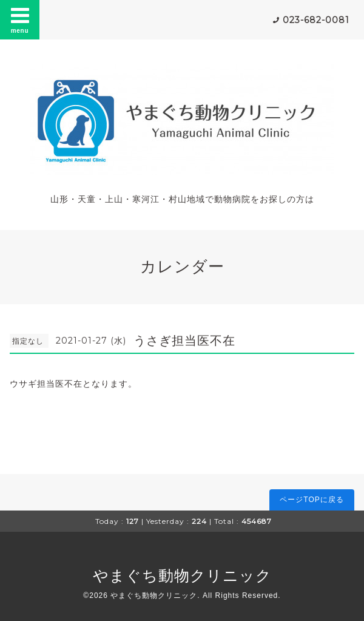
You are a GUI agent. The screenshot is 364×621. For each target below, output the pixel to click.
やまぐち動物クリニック (182, 575)
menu (20, 19)
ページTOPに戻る (312, 500)
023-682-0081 (316, 20)
